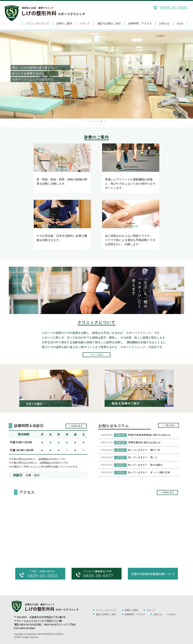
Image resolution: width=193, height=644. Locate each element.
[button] (3, 75)
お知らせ (164, 23)
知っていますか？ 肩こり (143, 457)
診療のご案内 (64, 23)
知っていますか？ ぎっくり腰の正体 (149, 472)
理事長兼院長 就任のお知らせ (144, 442)
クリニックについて (37, 23)
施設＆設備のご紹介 (109, 23)
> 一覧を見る (168, 425)
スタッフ (85, 23)
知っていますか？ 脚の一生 (144, 450)
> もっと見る (96, 355)
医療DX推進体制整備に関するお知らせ (149, 435)
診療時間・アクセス (140, 23)
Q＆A (180, 23)
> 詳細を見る (76, 426)
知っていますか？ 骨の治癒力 (145, 465)
